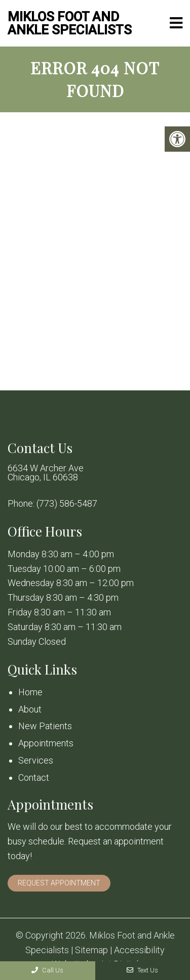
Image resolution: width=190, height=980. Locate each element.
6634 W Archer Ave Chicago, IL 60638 (46, 473)
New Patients (45, 726)
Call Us (47, 970)
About (30, 709)
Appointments (46, 743)
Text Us (142, 970)
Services (36, 760)
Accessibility (139, 950)
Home (30, 692)
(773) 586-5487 (67, 504)
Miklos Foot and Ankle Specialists (70, 23)
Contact (34, 777)
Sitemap (91, 950)
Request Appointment (59, 883)
